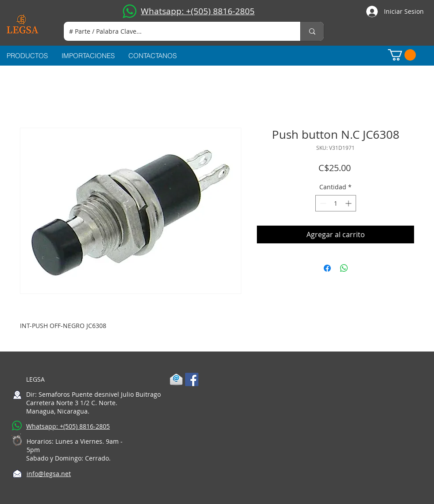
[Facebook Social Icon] (192, 379)
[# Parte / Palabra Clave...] (175, 31)
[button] (402, 55)
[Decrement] (322, 203)
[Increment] (349, 203)
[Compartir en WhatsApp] (344, 268)
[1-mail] (176, 379)
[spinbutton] (336, 203)
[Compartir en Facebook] (327, 268)
